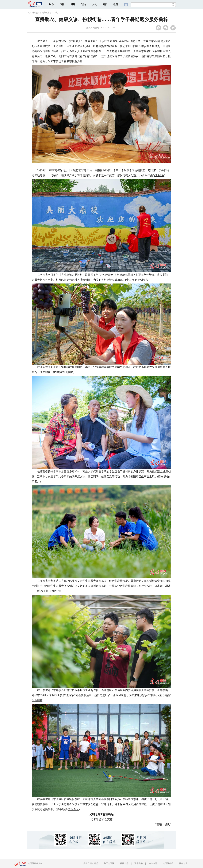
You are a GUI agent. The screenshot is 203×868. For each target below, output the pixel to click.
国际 (62, 4)
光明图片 (159, 175)
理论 (84, 4)
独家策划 (47, 13)
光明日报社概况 (91, 863)
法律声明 (153, 863)
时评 (73, 4)
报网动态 (124, 863)
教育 (116, 4)
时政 (52, 4)
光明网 (96, 28)
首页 (29, 13)
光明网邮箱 (168, 863)
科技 (105, 4)
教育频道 (37, 13)
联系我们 (139, 863)
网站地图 (183, 863)
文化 (94, 4)
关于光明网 (109, 863)
